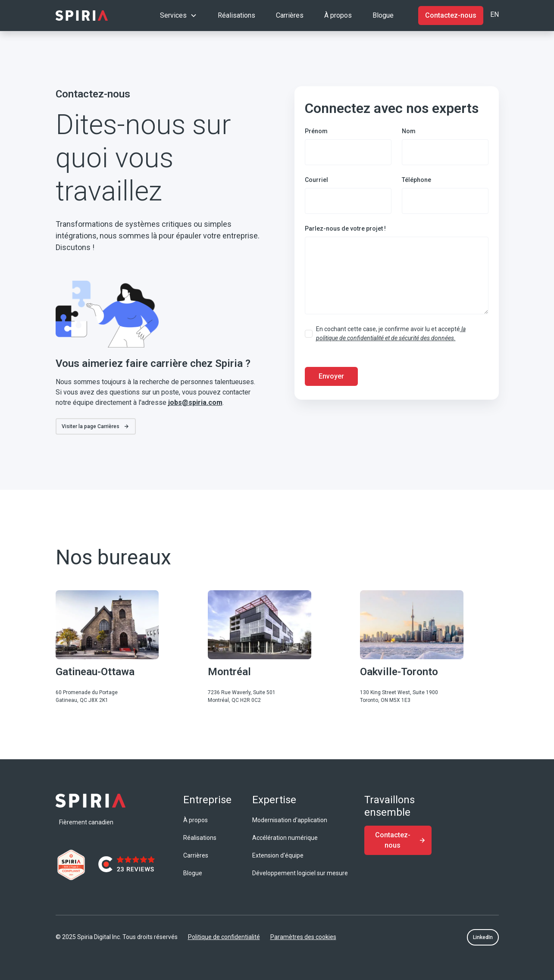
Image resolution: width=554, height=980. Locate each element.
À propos (338, 15)
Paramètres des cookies (303, 937)
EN (495, 14)
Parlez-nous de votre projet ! (345, 229)
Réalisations (236, 15)
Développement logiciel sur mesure (300, 873)
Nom (409, 131)
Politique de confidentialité (224, 937)
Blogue (383, 15)
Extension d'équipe (278, 855)
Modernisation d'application (290, 820)
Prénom (316, 131)
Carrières (290, 15)
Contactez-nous (451, 15)
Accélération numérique (285, 838)
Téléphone (416, 180)
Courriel (316, 180)
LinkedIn (483, 937)
